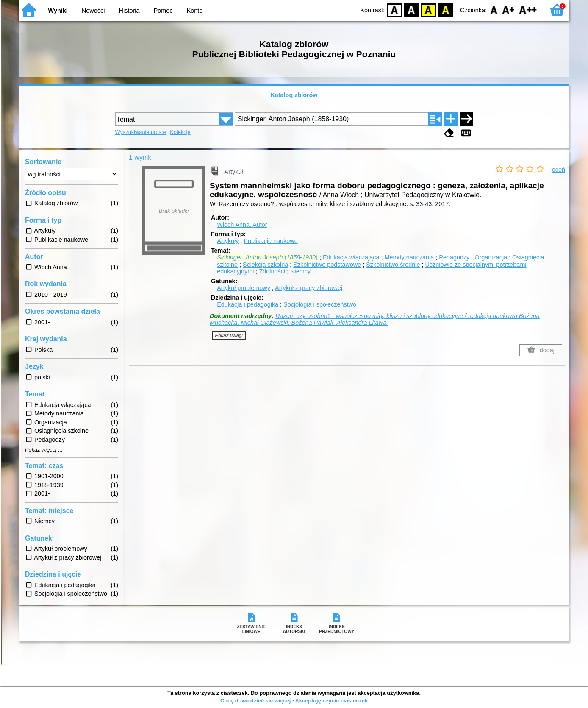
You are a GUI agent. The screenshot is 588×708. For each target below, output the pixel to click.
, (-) (267, 257)
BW (411, 10)
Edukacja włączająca (351, 257)
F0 (494, 10)
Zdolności (272, 271)
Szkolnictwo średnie (393, 265)
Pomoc (163, 11)
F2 (528, 10)
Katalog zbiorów (294, 95)
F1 (509, 10)
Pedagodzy (454, 257)
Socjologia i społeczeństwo (320, 304)
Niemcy (300, 271)
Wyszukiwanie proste (141, 132)
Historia (129, 11)
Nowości (93, 11)
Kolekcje (180, 132)
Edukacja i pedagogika (248, 304)
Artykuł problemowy (244, 288)
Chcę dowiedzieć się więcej (255, 701)
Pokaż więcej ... (44, 450)
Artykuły (228, 241)
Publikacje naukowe (270, 241)
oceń (559, 170)
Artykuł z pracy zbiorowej (309, 288)
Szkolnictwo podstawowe (327, 265)
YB (429, 10)
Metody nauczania (409, 257)
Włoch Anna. (242, 225)
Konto (195, 11)
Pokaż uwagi (229, 335)
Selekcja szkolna (265, 265)
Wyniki (58, 11)
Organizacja (491, 257)
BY (445, 10)
